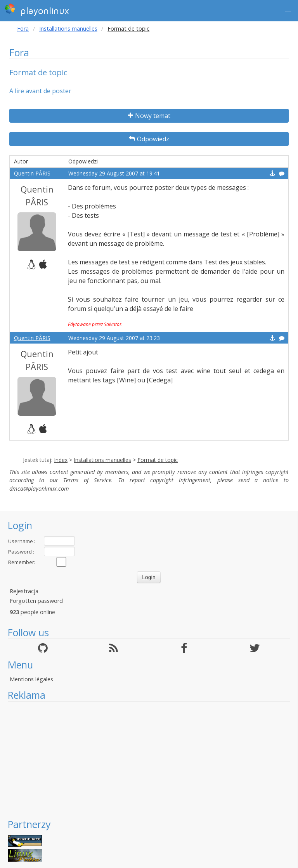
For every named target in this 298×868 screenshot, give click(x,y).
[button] (288, 10)
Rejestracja (24, 591)
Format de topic (158, 460)
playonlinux (37, 10)
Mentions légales (31, 679)
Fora (23, 29)
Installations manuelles (68, 29)
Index (61, 460)
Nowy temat (149, 116)
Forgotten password (36, 601)
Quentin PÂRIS (32, 173)
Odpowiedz (149, 139)
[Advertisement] (149, 760)
